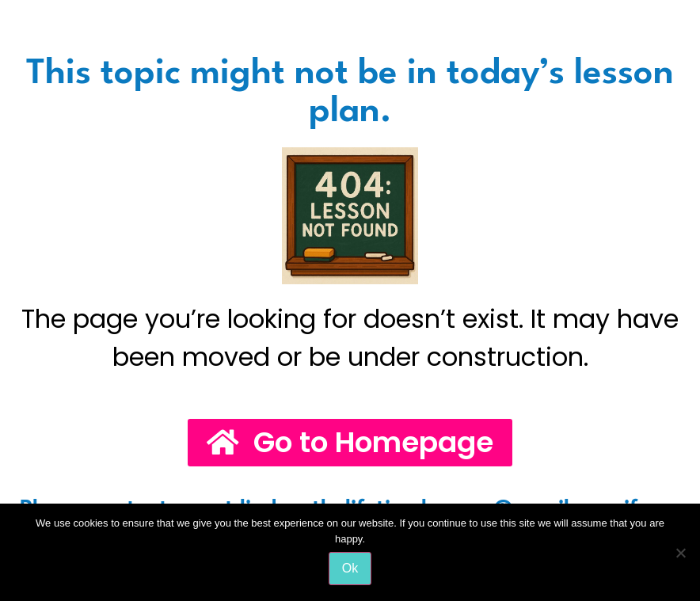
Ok (350, 568)
